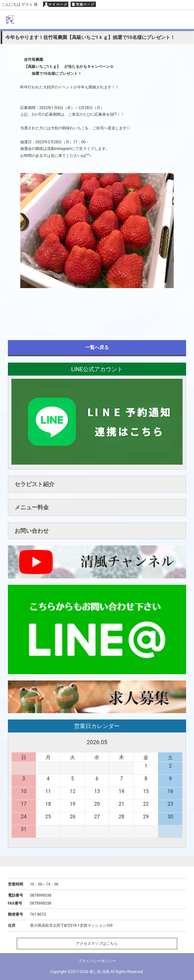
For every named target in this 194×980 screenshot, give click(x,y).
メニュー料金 (32, 507)
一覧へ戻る (97, 347)
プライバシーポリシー (97, 961)
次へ (178, 742)
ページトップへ (97, 861)
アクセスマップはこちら (97, 944)
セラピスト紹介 (34, 484)
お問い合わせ (32, 531)
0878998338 (41, 895)
